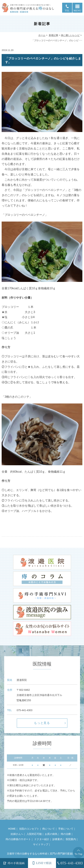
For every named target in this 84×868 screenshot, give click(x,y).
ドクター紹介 (42, 839)
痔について (49, 829)
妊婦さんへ (17, 834)
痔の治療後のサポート (18, 839)
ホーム (42, 35)
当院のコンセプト (29, 829)
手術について (66, 829)
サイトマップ (41, 844)
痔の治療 (66, 834)
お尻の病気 (51, 834)
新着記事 (53, 35)
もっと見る (42, 723)
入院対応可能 (34, 834)
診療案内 (57, 839)
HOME (12, 829)
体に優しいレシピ (70, 35)
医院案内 (71, 839)
